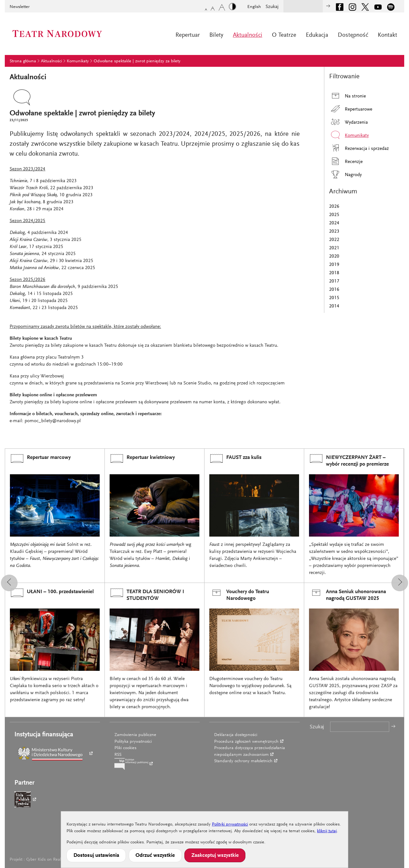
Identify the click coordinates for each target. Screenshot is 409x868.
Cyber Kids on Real (44, 860)
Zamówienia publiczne (135, 735)
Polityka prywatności (133, 742)
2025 (334, 215)
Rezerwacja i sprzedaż (359, 148)
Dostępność (353, 35)
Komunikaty (78, 61)
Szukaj (272, 7)
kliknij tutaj (327, 831)
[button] (9, 583)
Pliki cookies (125, 748)
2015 (334, 298)
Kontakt (387, 35)
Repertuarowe (351, 109)
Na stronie (347, 96)
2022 (334, 240)
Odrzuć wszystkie (155, 856)
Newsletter (20, 7)
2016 (334, 290)
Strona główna (23, 61)
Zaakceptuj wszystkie (215, 856)
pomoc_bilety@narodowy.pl (53, 421)
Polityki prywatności (230, 825)
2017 (334, 281)
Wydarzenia (348, 122)
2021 (334, 248)
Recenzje (346, 161)
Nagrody (345, 174)
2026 (334, 207)
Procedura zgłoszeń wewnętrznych (246, 742)
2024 (334, 223)
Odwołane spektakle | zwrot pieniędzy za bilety (137, 61)
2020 (334, 256)
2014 (334, 306)
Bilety (216, 35)
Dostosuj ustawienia (96, 856)
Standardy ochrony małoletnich (243, 761)
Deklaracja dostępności (236, 735)
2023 (334, 232)
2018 (334, 273)
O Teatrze (284, 35)
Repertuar (188, 35)
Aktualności (248, 35)
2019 (334, 265)
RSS (118, 755)
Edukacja (317, 35)
